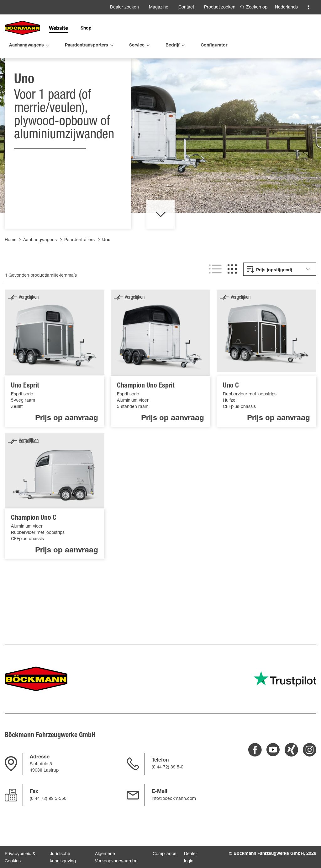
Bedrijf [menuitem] (173, 46)
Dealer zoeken (124, 8)
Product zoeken (220, 8)
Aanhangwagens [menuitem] (26, 46)
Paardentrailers (79, 270)
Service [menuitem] (137, 46)
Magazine (159, 8)
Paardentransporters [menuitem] (87, 46)
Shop (86, 29)
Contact (186, 8)
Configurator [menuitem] (214, 46)
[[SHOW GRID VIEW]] (232, 299)
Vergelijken (29, 328)
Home (11, 270)
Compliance (165, 854)
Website (58, 29)
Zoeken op (257, 8)
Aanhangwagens (40, 270)
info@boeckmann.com (174, 799)
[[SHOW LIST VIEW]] (215, 299)
